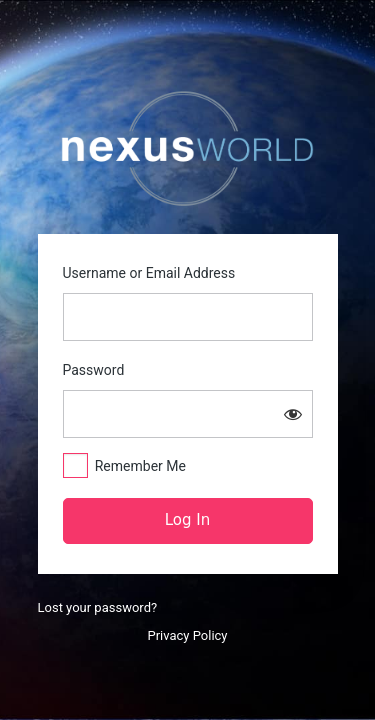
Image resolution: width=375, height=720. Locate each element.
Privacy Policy (187, 635)
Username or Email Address (149, 273)
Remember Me (140, 466)
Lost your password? (98, 607)
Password (94, 370)
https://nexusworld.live (188, 149)
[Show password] (293, 414)
